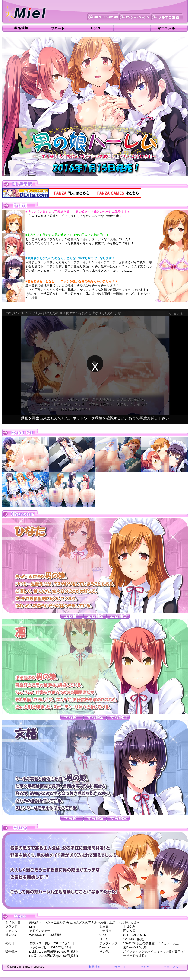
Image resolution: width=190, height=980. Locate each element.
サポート (120, 967)
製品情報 (95, 967)
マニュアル (171, 967)
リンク (145, 967)
